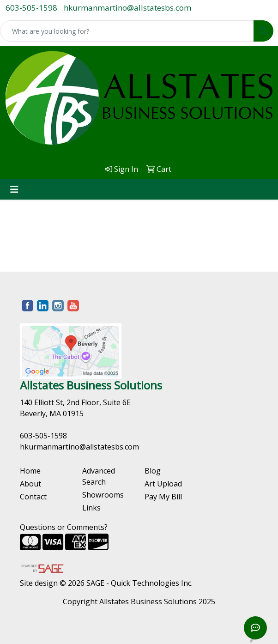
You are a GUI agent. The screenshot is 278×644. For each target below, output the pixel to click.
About (30, 484)
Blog (153, 471)
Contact (33, 497)
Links (91, 508)
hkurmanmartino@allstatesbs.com (127, 8)
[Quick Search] (127, 31)
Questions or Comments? (64, 527)
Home (30, 471)
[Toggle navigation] (14, 189)
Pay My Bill (163, 497)
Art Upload (163, 484)
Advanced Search (99, 476)
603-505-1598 (31, 8)
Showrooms (103, 495)
